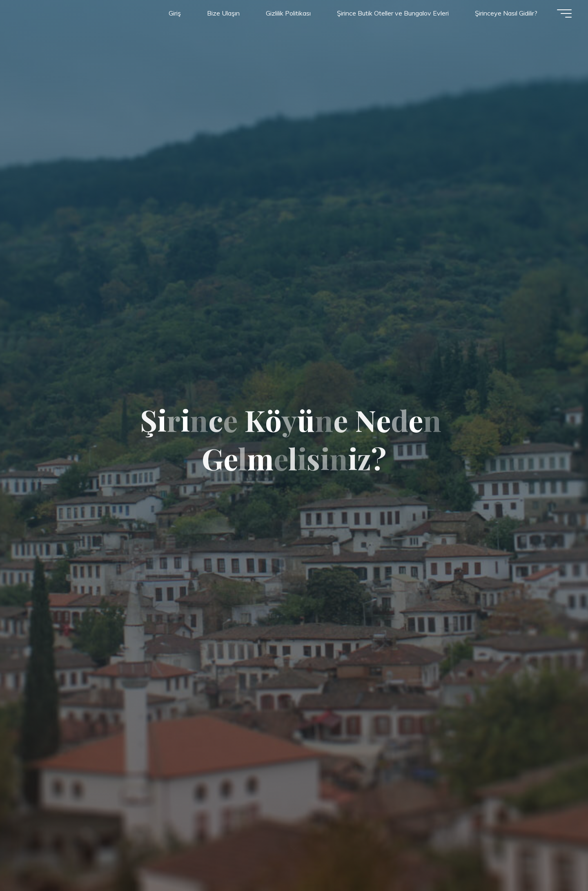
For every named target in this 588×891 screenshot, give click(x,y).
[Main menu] (564, 13)
